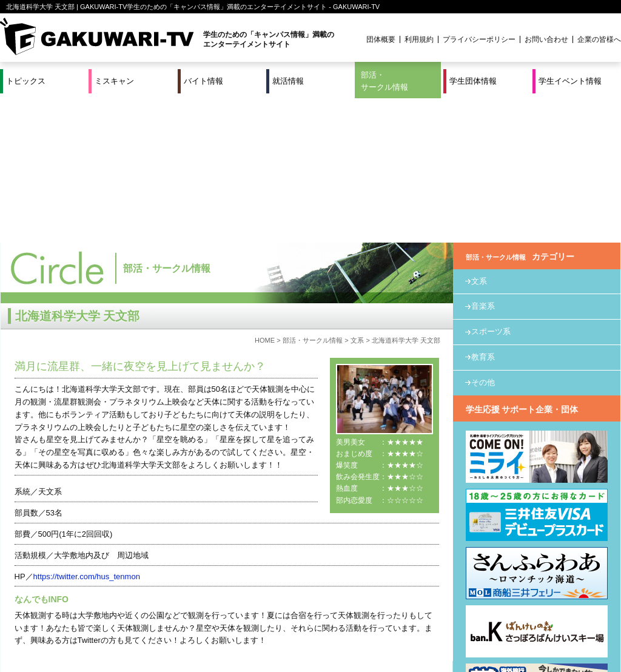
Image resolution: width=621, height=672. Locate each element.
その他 (483, 238)
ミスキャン (114, 81)
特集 (229, 623)
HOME (265, 196)
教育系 (483, 213)
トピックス (26, 81)
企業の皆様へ (599, 39)
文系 (357, 196)
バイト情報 (203, 81)
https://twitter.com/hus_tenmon (87, 432)
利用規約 (419, 39)
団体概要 (381, 39)
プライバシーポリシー (479, 39)
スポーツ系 (491, 187)
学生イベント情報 (570, 81)
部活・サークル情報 (384, 81)
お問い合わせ (546, 39)
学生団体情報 (473, 81)
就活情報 (288, 81)
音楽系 (483, 162)
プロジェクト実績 (229, 637)
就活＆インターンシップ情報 (167, 623)
